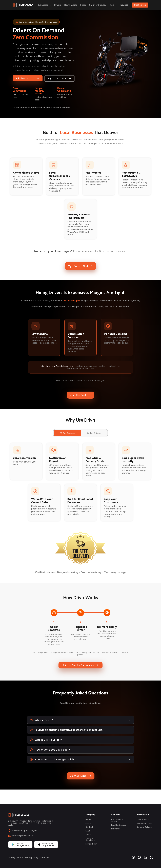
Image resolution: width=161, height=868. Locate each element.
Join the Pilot (28, 78)
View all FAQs (81, 790)
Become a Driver (145, 823)
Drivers (58, 5)
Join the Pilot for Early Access (80, 676)
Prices (83, 5)
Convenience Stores (117, 820)
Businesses (45, 5)
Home (88, 820)
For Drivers (116, 829)
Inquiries (124, 5)
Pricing (88, 823)
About (88, 835)
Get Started (140, 5)
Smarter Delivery (98, 5)
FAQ (112, 5)
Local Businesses (119, 825)
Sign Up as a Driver (59, 78)
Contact (89, 827)
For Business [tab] (68, 440)
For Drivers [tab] (94, 440)
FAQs (88, 831)
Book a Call (80, 270)
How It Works (71, 5)
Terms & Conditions (90, 839)
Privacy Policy (91, 844)
